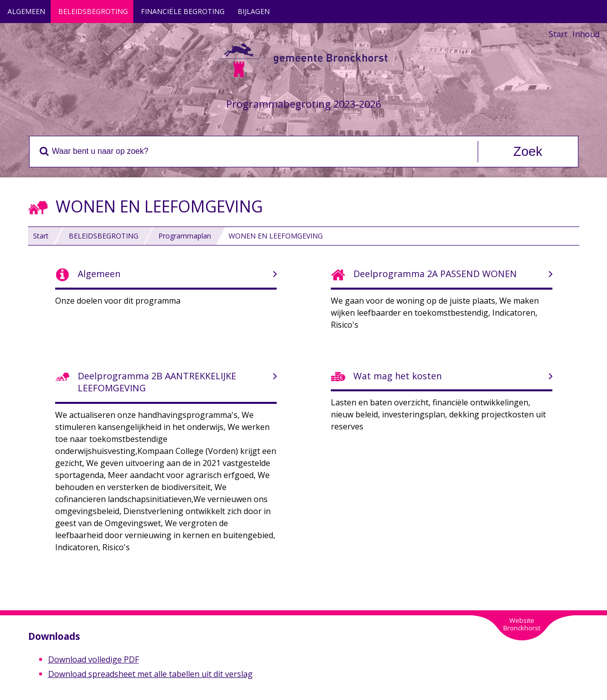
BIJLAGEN (254, 11)
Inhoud (586, 34)
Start (558, 34)
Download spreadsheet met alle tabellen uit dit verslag (150, 674)
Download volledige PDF (93, 659)
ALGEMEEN (26, 11)
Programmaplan (185, 236)
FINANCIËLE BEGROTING (183, 11)
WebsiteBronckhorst (522, 624)
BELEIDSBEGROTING (93, 11)
